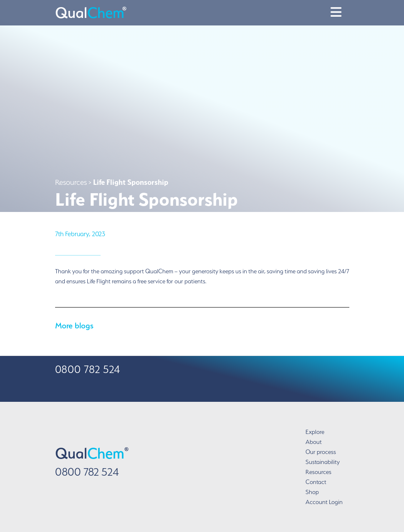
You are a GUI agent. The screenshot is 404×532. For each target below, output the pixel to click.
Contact (316, 482)
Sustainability (323, 462)
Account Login (324, 502)
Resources (318, 472)
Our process (321, 452)
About (314, 442)
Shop (312, 492)
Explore (315, 432)
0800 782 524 (87, 472)
